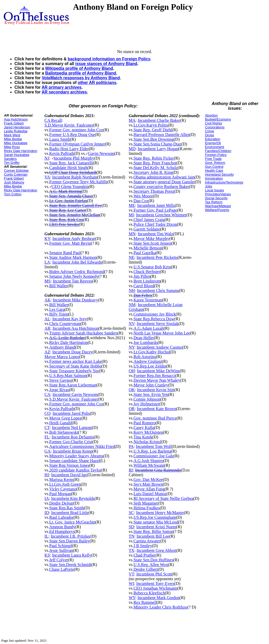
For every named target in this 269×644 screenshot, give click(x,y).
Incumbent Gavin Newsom (75, 394)
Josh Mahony (14, 182)
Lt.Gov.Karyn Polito (151, 125)
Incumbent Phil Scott (154, 574)
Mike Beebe (13, 139)
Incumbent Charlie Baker (159, 120)
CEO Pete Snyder (64, 224)
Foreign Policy (216, 155)
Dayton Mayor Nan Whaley (157, 380)
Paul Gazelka (145, 253)
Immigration (214, 178)
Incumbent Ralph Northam (75, 177)
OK (132, 390)
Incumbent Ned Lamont (72, 428)
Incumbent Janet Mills (156, 205)
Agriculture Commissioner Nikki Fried (82, 446)
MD (132, 149)
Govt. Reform (215, 163)
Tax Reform (214, 202)
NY (132, 347)
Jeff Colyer (59, 560)
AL (47, 319)
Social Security (216, 198)
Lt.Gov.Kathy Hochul (152, 352)
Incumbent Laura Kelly (72, 555)
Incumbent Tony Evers (155, 583)
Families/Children (218, 151)
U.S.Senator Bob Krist (152, 267)
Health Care (214, 171)
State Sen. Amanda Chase (71, 196)
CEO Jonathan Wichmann (155, 588)
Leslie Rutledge (16, 131)
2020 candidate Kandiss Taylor (75, 470)
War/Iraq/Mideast (218, 206)
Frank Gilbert (14, 123)
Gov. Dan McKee (148, 480)
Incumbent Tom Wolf (154, 446)
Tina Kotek (143, 437)
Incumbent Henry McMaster (160, 513)
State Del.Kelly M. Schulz (156, 168)
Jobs (208, 186)
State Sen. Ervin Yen (151, 394)
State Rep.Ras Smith (67, 508)
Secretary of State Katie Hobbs (75, 366)
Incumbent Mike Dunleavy (75, 300)
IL (46, 536)
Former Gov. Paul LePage (155, 210)
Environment (214, 147)
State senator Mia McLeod (156, 522)
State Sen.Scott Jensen (152, 243)
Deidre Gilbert (146, 569)
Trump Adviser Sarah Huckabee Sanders (84, 333)
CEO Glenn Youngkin (70, 187)
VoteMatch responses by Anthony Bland (81, 78)
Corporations (215, 127)
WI (131, 583)
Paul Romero (144, 423)
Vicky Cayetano (63, 489)
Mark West (12, 135)
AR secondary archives (64, 92)
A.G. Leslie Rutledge (67, 338)
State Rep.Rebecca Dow (154, 319)
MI (131, 215)
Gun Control (214, 167)
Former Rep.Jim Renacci (154, 376)
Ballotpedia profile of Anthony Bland (81, 73)
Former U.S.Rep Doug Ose (72, 135)
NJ (47, 158)
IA (47, 498)
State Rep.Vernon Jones (69, 465)
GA (47, 451)
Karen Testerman (148, 300)
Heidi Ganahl (61, 423)
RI (131, 470)
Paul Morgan (60, 494)
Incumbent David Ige (69, 475)
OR (132, 409)
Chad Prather (144, 555)
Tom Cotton (13, 194)
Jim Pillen (142, 276)
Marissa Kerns (62, 480)
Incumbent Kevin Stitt (156, 390)
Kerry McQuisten (148, 432)
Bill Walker (59, 305)
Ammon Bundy (62, 527)
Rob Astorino (145, 357)
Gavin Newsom (101, 153)
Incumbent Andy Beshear (74, 239)
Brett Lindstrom (147, 281)
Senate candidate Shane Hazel (75, 461)
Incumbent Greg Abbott (157, 550)
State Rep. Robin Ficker (154, 158)
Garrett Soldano (147, 229)
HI (47, 475)
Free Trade (213, 159)
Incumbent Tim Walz (155, 234)
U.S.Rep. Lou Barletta (152, 451)
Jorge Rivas (59, 390)
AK (47, 300)
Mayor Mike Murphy (151, 239)
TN (131, 536)
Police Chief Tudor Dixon (155, 224)
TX (131, 550)
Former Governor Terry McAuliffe (79, 182)
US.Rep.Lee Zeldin (150, 366)
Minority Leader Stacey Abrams (76, 456)
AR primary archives (61, 87)
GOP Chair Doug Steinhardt (73, 172)
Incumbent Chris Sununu (158, 290)
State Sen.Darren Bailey (70, 541)
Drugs (209, 135)
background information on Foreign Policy (109, 59)
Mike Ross (12, 147)
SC (131, 513)
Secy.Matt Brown (148, 484)
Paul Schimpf (61, 546)
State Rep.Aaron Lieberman (73, 385)
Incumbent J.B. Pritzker (71, 536)
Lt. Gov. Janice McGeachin (72, 522)
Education (213, 139)
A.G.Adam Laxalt (149, 328)
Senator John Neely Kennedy (74, 276)
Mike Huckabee (16, 143)
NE (131, 257)
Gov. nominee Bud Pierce (155, 418)
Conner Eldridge (16, 171)
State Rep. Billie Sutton (153, 532)
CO (47, 413)
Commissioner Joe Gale (154, 456)
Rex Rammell (145, 602)
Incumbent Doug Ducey (73, 352)
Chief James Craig (149, 220)
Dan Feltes (143, 295)
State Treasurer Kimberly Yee (74, 371)
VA (47, 177)
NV (132, 324)
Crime (209, 131)
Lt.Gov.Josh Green (65, 484)
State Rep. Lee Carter (68, 210)
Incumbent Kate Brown (157, 409)
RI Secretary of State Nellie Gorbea (163, 498)
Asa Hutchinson (16, 119)
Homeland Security (219, 174)
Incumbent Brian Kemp (73, 451)
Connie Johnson (147, 399)
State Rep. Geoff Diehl (153, 130)
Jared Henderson (17, 127)
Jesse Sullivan (61, 550)
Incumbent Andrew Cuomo (159, 347)
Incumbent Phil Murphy (74, 158)
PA (131, 446)
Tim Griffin (12, 163)
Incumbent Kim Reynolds (73, 498)
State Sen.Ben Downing (154, 139)
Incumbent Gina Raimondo (158, 470)
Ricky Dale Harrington (20, 151)
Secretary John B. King (153, 172)
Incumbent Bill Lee (153, 536)
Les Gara (57, 309)
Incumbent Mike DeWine (159, 371)
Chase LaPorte (62, 569)
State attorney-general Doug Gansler (164, 182)
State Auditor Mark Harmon (73, 257)
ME (132, 205)
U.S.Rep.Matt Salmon (68, 376)
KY (47, 239)
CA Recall (53, 120)
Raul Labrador (62, 517)
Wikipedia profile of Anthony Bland (79, 68)
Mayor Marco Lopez (62, 357)
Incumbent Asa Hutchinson (75, 328)
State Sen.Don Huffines (153, 560)
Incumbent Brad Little (70, 513)
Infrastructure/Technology (224, 182)
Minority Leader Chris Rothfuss (160, 607)
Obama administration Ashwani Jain (164, 177)
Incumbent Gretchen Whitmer (161, 215)
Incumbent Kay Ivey (70, 319)
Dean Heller (144, 338)
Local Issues (214, 190)
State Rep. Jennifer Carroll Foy (76, 205)
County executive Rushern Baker (161, 187)
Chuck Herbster (147, 272)
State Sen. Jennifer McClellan (74, 215)
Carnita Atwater (147, 541)
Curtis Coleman (16, 174)
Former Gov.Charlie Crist (71, 442)
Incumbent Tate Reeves (73, 281)
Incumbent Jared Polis (71, 413)
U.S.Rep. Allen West (151, 565)
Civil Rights (213, 123)
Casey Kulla (144, 428)
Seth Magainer (146, 503)
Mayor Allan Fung (149, 489)
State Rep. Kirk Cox (66, 220)
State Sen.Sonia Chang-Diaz (157, 144)
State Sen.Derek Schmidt (70, 565)
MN (132, 234)
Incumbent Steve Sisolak (157, 324)
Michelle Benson (148, 248)
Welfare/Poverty (217, 210)
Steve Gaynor (61, 380)
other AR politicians (97, 83)
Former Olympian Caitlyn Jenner (77, 144)
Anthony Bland (62, 347)
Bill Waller (59, 286)
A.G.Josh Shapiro (148, 461)
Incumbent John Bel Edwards (77, 262)
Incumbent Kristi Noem (156, 527)
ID (47, 513)
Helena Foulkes (147, 508)
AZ (47, 352)
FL (47, 437)
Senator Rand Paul (65, 253)
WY (132, 598)
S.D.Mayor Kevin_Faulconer (69, 125)
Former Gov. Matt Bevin (70, 243)
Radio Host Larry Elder (69, 149)
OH (132, 371)
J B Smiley (143, 546)
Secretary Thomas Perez (154, 191)
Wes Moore (143, 196)
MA (132, 120)
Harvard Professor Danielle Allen (162, 135)
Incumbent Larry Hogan (158, 149)
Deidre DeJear (61, 503)
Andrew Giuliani (148, 361)
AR (47, 328)
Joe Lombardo (146, 342)
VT (131, 574)
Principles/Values (218, 194)
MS (47, 281)
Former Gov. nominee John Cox (76, 130)
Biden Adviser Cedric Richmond (77, 272)
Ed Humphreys (62, 532)
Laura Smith (60, 139)
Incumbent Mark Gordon (159, 598)
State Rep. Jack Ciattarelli (71, 163)
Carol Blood (144, 286)
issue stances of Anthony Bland (106, 64)
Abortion (211, 115)
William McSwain (149, 465)
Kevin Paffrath (62, 153)
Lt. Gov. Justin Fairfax (68, 201)
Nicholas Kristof (147, 442)
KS (47, 555)
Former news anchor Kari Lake (76, 361)
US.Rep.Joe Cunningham (155, 517)
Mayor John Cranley (151, 385)
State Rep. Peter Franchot (155, 163)
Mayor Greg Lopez (66, 418)
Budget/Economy (218, 119)
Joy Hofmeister (146, 404)
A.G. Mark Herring (66, 191)
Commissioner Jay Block (155, 314)
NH (132, 290)
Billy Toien (59, 314)
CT (47, 428)
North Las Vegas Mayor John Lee (162, 333)
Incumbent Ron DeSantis (73, 437)
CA (47, 394)
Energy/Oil (213, 143)
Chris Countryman (65, 324)
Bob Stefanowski (64, 432)
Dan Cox (141, 201)
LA (47, 262)
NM (132, 305)
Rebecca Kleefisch (149, 593)
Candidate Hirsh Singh (69, 168)
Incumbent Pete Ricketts (157, 257)
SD (131, 527)
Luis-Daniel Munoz (150, 494)
